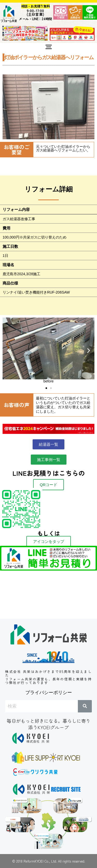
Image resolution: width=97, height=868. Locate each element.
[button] (8, 350)
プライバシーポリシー (49, 693)
